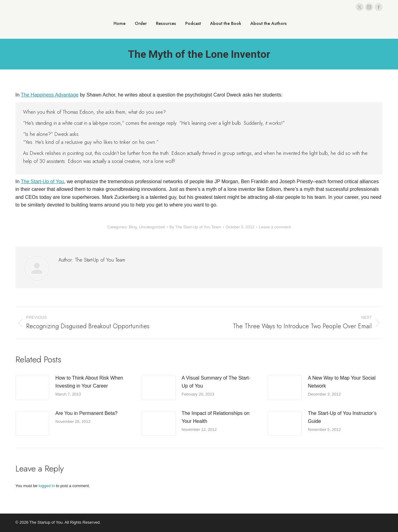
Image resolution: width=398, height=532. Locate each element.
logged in (47, 486)
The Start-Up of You (43, 181)
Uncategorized (152, 227)
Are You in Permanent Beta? (86, 413)
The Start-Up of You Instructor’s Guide (342, 417)
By (195, 227)
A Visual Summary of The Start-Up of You (216, 382)
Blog (133, 227)
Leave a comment (275, 227)
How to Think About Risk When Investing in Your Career (89, 382)
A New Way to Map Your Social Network (342, 382)
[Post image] (32, 388)
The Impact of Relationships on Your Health (216, 417)
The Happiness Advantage (50, 95)
